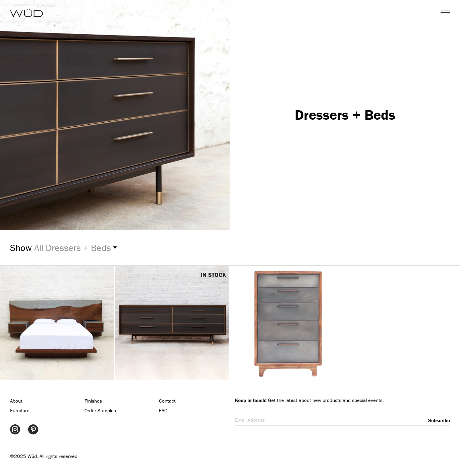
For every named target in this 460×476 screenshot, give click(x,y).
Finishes (93, 401)
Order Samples (100, 410)
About (16, 401)
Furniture (20, 410)
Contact (167, 401)
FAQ (163, 410)
